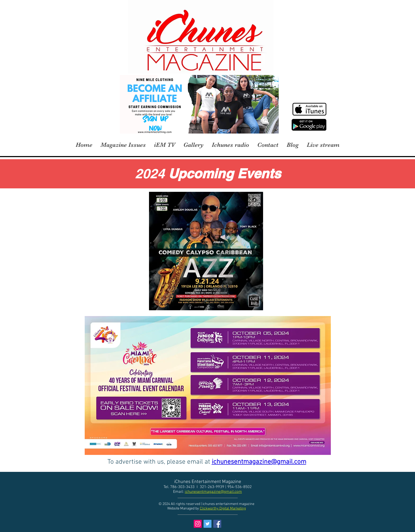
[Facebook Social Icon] (217, 524)
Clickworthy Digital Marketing (223, 509)
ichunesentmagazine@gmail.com (213, 492)
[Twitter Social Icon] (207, 524)
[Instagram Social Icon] (198, 524)
